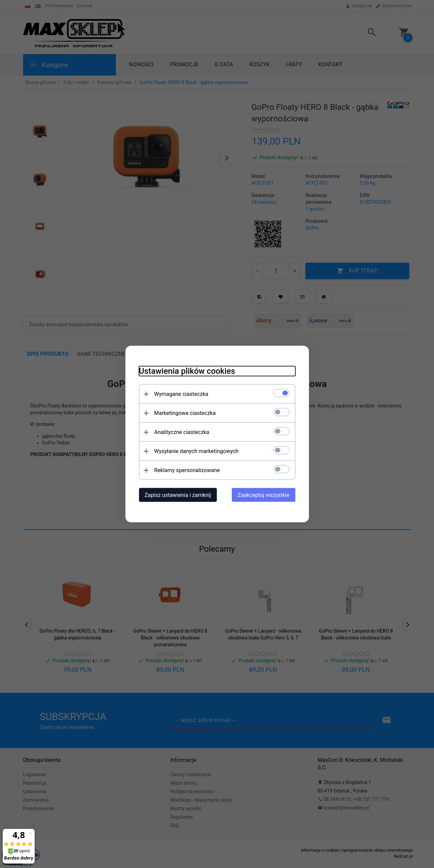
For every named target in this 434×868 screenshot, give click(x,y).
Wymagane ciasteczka (181, 394)
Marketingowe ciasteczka (185, 413)
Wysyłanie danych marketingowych (196, 451)
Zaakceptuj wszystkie (263, 495)
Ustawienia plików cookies (187, 371)
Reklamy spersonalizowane (187, 470)
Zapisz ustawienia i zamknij (178, 495)
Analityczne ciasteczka (182, 432)
